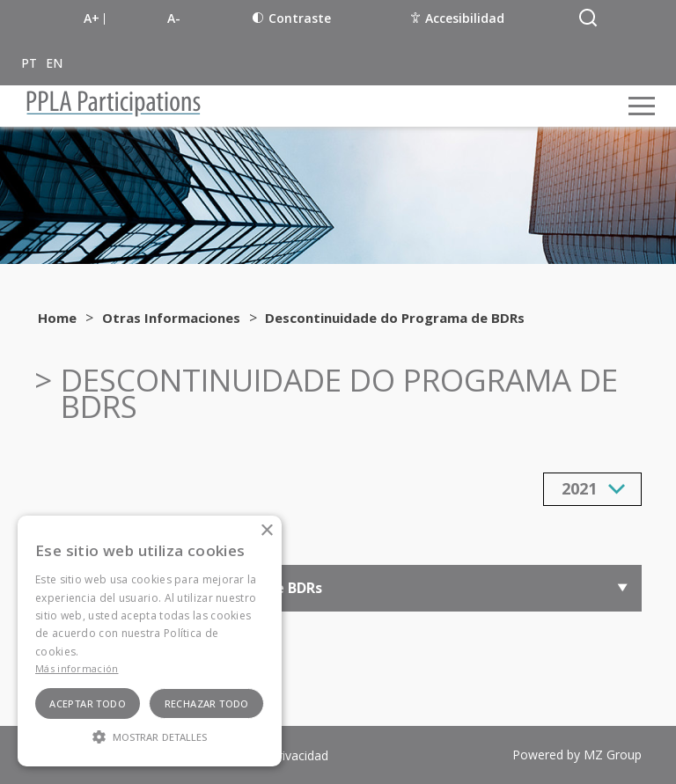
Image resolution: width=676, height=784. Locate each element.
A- (174, 18)
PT (29, 63)
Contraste (292, 18)
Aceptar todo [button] (88, 703)
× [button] (266, 531)
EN (54, 63)
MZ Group (613, 755)
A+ (92, 18)
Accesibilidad (458, 18)
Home (57, 318)
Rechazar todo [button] (207, 703)
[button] (150, 736)
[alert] (150, 641)
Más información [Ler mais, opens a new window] (77, 668)
